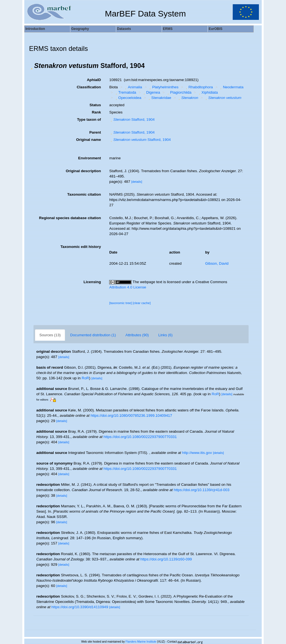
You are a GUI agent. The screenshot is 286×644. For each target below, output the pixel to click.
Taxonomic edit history (81, 247)
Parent (95, 132)
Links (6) (165, 335)
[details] (137, 182)
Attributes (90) (137, 335)
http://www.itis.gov (197, 453)
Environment (90, 158)
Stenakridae (159, 98)
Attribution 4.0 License (128, 287)
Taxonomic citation (84, 194)
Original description (83, 171)
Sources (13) (50, 335)
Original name (88, 140)
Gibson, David (217, 263)
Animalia (133, 87)
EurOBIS (215, 29)
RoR (85, 378)
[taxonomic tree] (121, 303)
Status (95, 105)
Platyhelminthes (163, 87)
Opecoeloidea (128, 98)
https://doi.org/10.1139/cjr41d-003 (202, 490)
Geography (80, 29)
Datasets (124, 29)
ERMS (168, 29)
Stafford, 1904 (132, 119)
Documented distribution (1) (93, 335)
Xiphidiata (208, 92)
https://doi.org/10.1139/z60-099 (166, 559)
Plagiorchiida (179, 92)
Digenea (151, 92)
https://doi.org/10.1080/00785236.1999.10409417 (131, 415)
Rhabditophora (199, 87)
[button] (32, 66)
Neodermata (231, 87)
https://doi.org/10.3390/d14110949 (80, 607)
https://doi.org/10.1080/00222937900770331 (140, 437)
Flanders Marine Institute (141, 642)
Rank (96, 112)
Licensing (92, 282)
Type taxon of (89, 119)
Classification (89, 87)
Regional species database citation (70, 218)
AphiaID (94, 80)
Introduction (35, 29)
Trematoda (125, 92)
